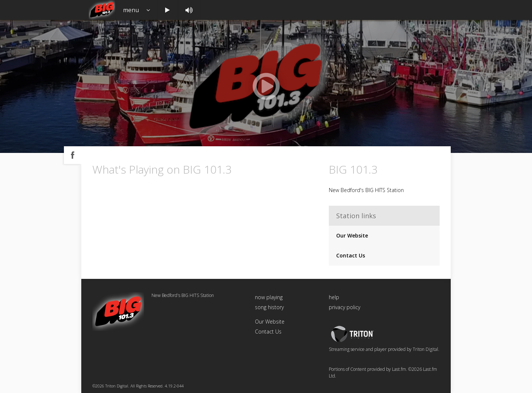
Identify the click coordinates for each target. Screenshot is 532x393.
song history (269, 307)
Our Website (352, 235)
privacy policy (345, 307)
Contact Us (351, 255)
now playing (269, 297)
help (334, 297)
